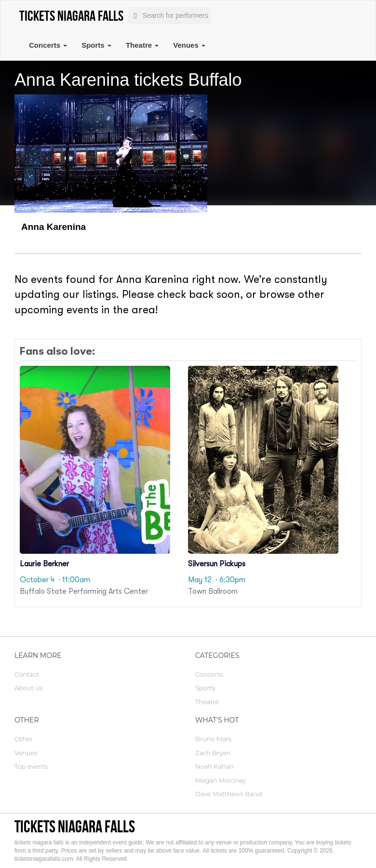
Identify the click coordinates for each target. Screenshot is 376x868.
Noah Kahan (215, 766)
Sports (96, 45)
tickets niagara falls (75, 826)
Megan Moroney (221, 780)
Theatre (142, 45)
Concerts (48, 45)
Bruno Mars (213, 739)
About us (28, 688)
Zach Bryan (213, 753)
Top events (31, 766)
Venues (189, 45)
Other (24, 739)
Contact (27, 674)
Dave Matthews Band (228, 794)
